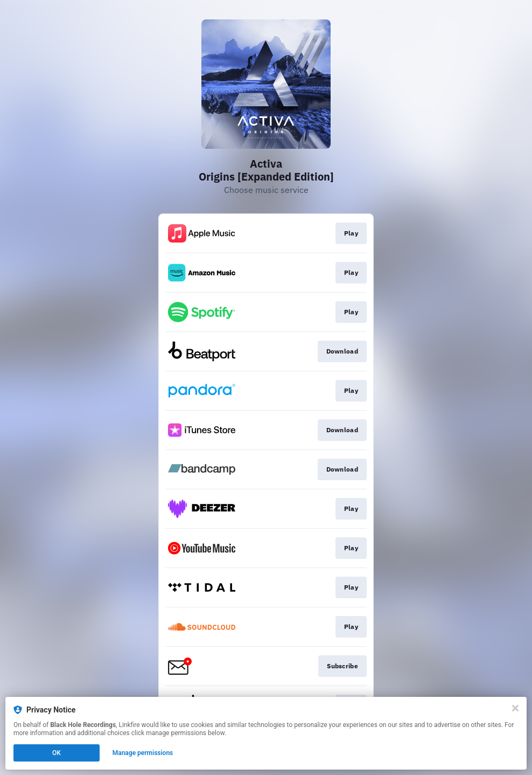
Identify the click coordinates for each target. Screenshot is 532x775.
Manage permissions (143, 753)
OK (57, 753)
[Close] (515, 708)
